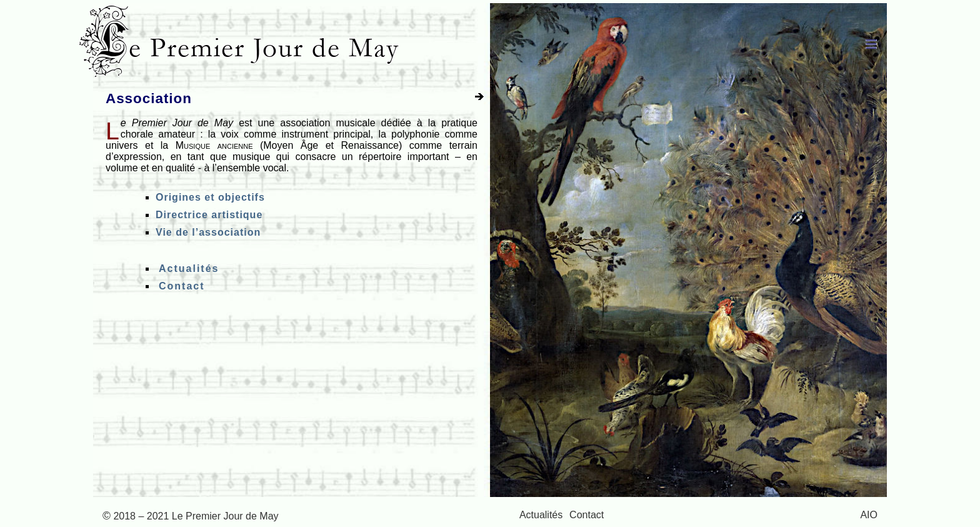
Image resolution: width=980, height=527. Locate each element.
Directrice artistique (209, 215)
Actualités (189, 269)
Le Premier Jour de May (249, 48)
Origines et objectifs (210, 197)
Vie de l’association (208, 232)
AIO (869, 515)
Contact (182, 286)
